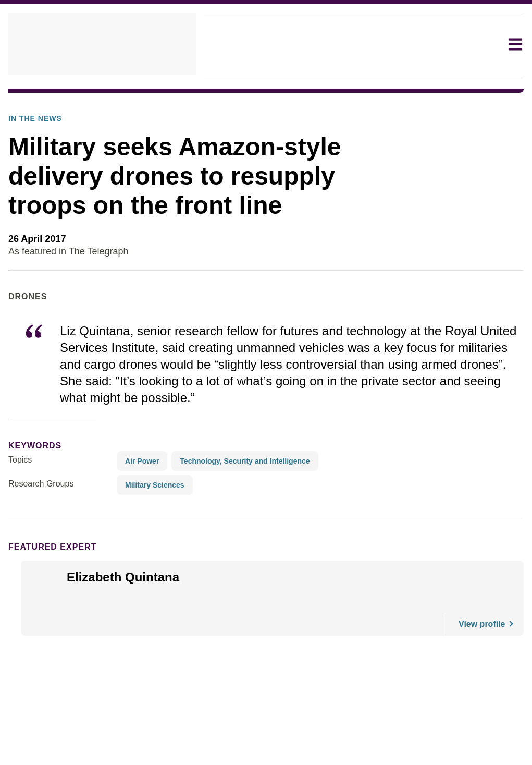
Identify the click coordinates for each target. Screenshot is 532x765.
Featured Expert (45, 610)
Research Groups (38, 547)
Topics (20, 523)
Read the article (432, 513)
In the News (32, 148)
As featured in (427, 326)
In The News (30, 102)
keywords (30, 508)
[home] (102, 44)
